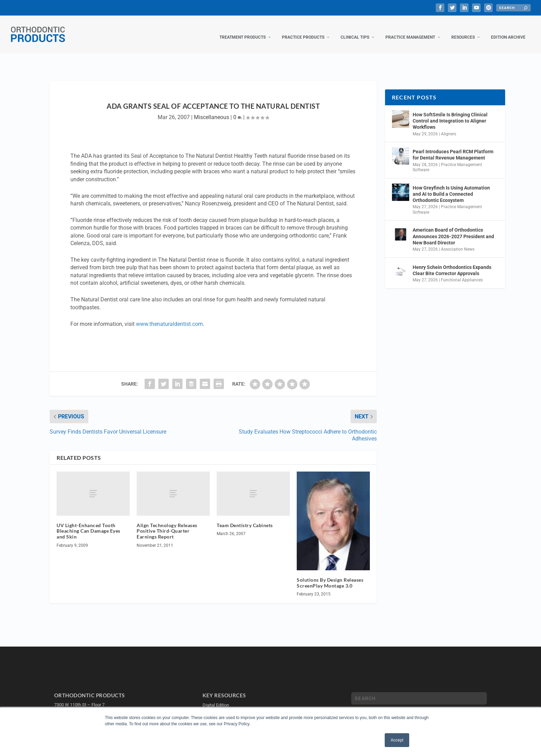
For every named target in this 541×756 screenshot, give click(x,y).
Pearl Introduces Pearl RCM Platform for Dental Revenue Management (453, 148)
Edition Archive (508, 30)
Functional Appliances (462, 273)
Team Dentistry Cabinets (245, 518)
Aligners (449, 127)
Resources (463, 30)
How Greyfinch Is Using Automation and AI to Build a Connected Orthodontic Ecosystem (451, 187)
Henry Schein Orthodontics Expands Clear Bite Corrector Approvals (452, 263)
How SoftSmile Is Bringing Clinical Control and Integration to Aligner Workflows (450, 114)
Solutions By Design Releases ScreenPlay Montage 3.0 (330, 576)
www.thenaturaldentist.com (169, 317)
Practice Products (303, 30)
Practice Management (410, 30)
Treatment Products (243, 30)
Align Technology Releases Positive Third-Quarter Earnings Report (167, 524)
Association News (458, 242)
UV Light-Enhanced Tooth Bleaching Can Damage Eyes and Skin (88, 524)
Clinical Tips (355, 30)
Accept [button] (397, 740)
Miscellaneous (212, 110)
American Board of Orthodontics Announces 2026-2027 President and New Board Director (453, 229)
